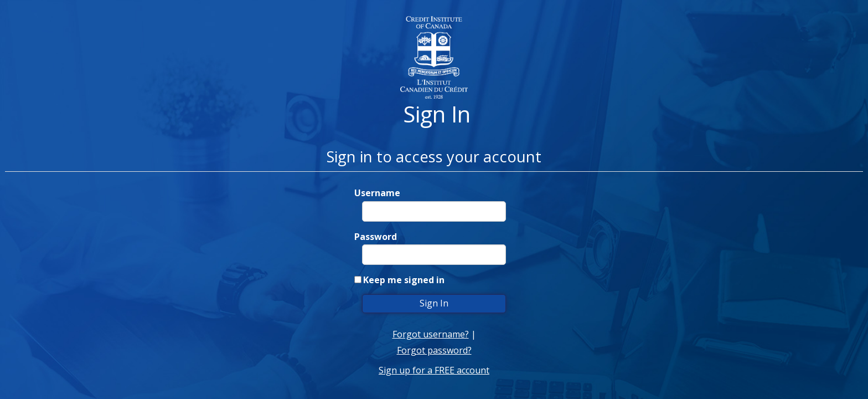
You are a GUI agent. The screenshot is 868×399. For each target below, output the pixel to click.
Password (376, 237)
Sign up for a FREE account (434, 370)
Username (377, 193)
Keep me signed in (404, 280)
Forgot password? (434, 350)
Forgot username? (431, 334)
